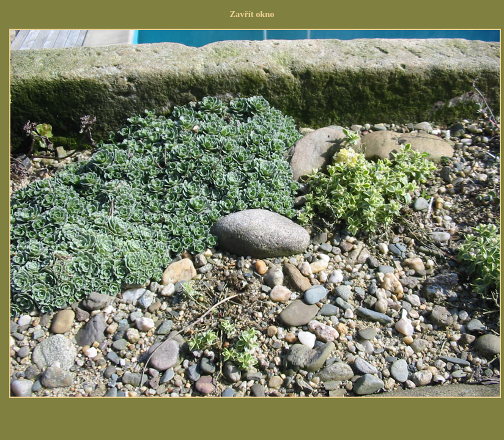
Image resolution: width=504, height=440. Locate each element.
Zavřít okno (252, 14)
